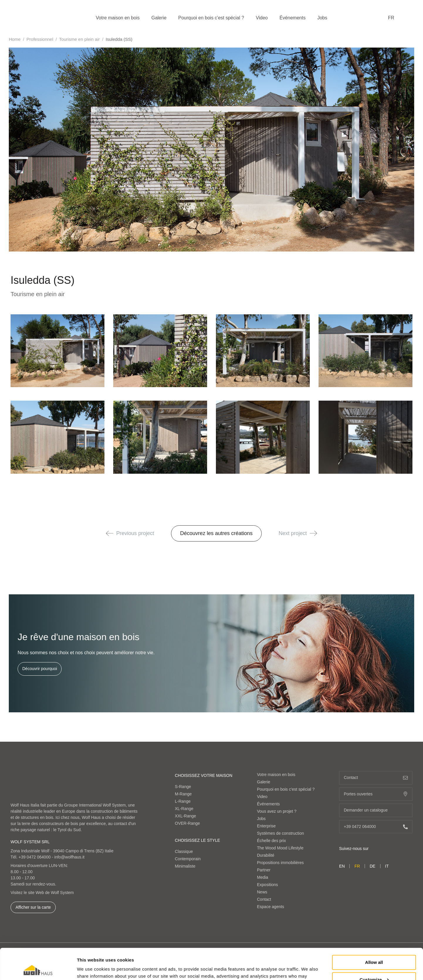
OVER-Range (187, 823)
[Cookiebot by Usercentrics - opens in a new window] (38, 969)
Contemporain (188, 859)
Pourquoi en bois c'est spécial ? (211, 18)
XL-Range (184, 809)
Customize (374, 948)
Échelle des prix (271, 841)
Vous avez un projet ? (277, 811)
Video (262, 18)
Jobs (322, 18)
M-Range (183, 794)
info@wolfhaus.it (69, 857)
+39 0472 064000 (34, 857)
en (342, 866)
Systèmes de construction (280, 833)
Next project (298, 533)
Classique (184, 851)
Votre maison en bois (118, 18)
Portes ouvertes (376, 794)
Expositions (268, 885)
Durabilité (266, 855)
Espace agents (271, 907)
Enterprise (266, 826)
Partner (264, 870)
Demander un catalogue (376, 810)
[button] (110, 533)
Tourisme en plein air (79, 39)
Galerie (159, 18)
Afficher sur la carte (33, 907)
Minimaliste (185, 866)
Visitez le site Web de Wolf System (42, 893)
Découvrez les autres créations (216, 533)
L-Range (183, 801)
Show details (90, 968)
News (262, 892)
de (372, 866)
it (387, 866)
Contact (264, 899)
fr (391, 18)
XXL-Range (185, 816)
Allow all (374, 931)
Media (263, 877)
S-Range (183, 787)
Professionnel (40, 39)
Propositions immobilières (280, 863)
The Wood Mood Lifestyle (280, 848)
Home (15, 39)
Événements (293, 18)
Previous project (130, 533)
